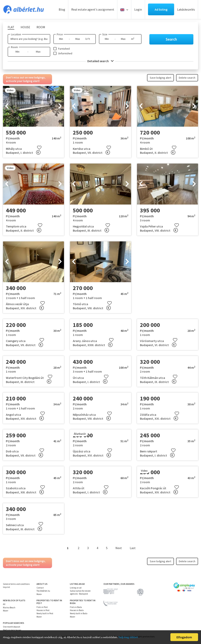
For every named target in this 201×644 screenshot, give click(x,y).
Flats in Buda (76, 607)
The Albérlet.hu (43, 591)
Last (133, 548)
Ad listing (161, 9)
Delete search (187, 78)
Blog (62, 9)
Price (60, 34)
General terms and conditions (16, 584)
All (4, 604)
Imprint (6, 587)
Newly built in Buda (79, 613)
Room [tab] (41, 27)
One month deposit (12, 627)
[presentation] (7, 106)
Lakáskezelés (186, 9)
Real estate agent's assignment (93, 9)
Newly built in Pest (45, 613)
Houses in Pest (43, 610)
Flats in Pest (42, 607)
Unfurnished (65, 53)
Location (16, 34)
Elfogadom (184, 637)
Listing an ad (76, 588)
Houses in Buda (77, 610)
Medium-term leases (12, 630)
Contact (40, 588)
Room (14, 47)
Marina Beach (9, 608)
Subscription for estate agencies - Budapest (80, 592)
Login (138, 9)
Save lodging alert (160, 78)
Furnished (64, 49)
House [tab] (25, 27)
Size (105, 34)
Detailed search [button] (100, 61)
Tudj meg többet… (129, 637)
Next (119, 548)
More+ (39, 594)
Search (171, 39)
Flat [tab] (11, 27)
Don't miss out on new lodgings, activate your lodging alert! (26, 79)
